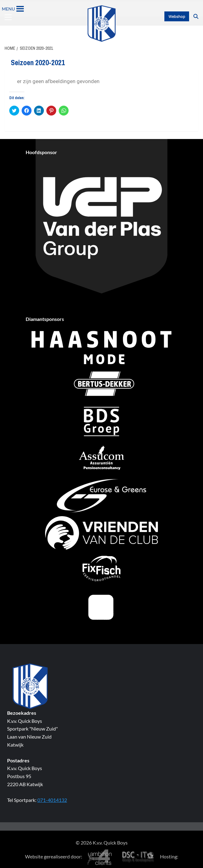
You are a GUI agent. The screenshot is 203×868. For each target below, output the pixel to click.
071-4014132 (52, 800)
